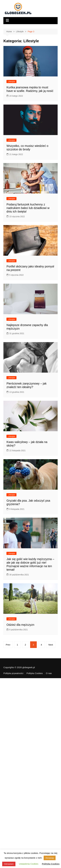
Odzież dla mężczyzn (20, 625)
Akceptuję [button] (50, 858)
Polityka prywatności (13, 673)
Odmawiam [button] (9, 864)
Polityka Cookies (35, 673)
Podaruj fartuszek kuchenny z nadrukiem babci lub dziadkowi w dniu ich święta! (28, 208)
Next (51, 645)
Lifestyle (11, 82)
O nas (49, 673)
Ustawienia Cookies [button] (29, 864)
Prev (8, 645)
